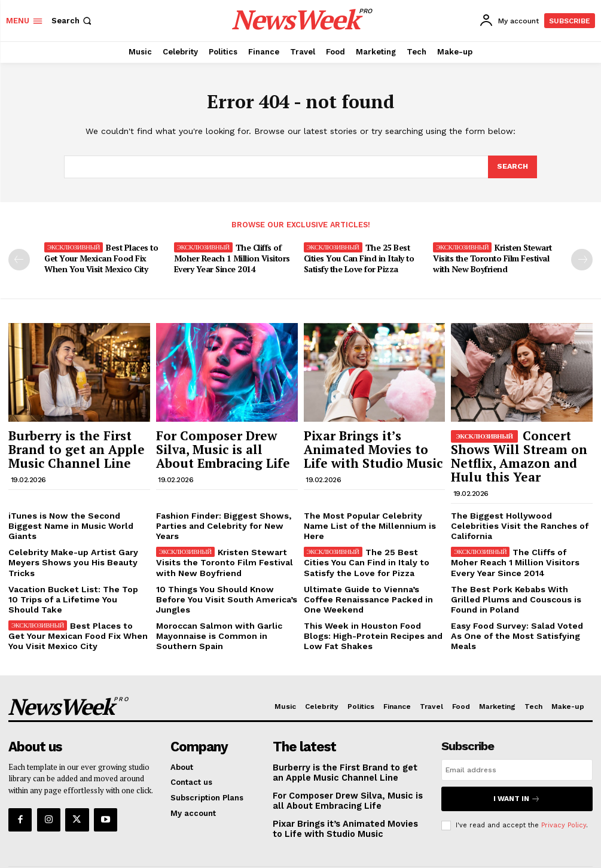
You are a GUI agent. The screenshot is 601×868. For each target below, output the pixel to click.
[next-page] (582, 259)
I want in (517, 764)
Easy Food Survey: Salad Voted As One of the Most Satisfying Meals (518, 600)
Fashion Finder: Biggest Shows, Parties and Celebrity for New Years (226, 508)
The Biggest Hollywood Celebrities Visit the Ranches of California (518, 508)
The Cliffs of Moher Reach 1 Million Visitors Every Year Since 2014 (230, 257)
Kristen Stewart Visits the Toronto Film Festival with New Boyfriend (492, 257)
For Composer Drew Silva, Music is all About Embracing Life (222, 443)
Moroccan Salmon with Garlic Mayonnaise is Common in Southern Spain (226, 605)
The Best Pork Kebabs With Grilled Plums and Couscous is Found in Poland (519, 571)
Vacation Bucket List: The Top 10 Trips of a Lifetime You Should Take (79, 566)
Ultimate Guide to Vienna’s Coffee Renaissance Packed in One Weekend (369, 571)
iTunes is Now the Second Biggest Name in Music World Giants (75, 508)
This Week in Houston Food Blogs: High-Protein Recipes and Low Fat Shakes (370, 605)
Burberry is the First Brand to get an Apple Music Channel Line (75, 443)
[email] (517, 737)
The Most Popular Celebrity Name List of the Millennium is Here (370, 508)
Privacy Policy (564, 789)
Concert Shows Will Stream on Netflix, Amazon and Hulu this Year (515, 449)
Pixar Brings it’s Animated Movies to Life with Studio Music (370, 443)
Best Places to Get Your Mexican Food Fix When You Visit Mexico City (105, 257)
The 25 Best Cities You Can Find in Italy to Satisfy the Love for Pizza (357, 257)
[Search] (512, 167)
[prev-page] (19, 259)
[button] (73, 21)
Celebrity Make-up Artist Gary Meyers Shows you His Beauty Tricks (67, 537)
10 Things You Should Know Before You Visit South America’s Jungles (224, 566)
